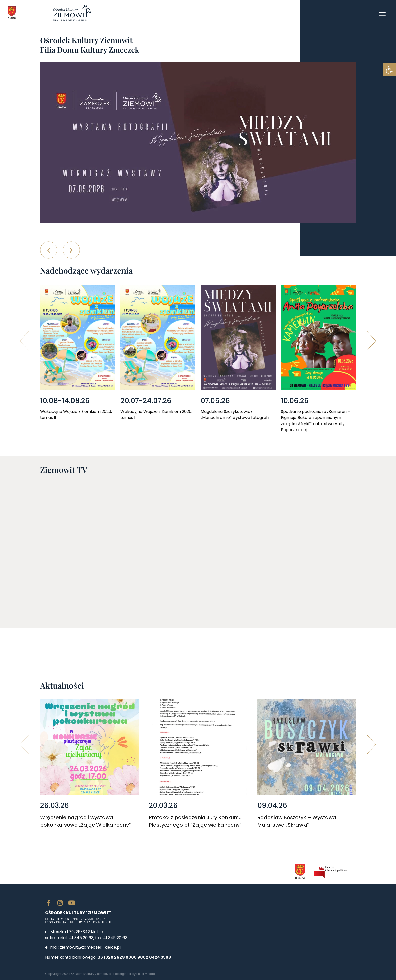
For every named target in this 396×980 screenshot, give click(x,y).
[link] (389, 70)
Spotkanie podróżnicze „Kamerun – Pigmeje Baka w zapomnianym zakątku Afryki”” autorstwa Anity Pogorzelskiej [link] (316, 421)
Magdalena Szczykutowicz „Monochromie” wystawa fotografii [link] (235, 415)
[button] (49, 250)
